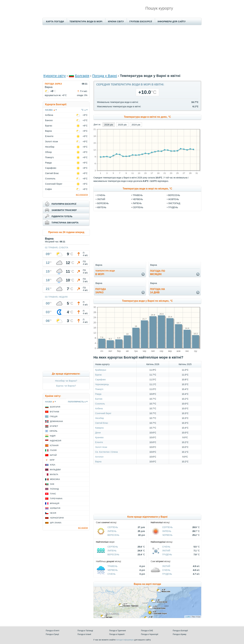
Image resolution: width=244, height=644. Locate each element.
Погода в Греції (52, 634)
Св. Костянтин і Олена (106, 452)
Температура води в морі (86, 21)
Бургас (98, 375)
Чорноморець (102, 384)
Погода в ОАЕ (147, 631)
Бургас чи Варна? (66, 386)
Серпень (138, 207)
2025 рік (122, 125)
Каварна (99, 428)
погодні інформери (125, 640)
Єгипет (54, 426)
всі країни (83, 528)
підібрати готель (62, 216)
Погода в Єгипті (53, 631)
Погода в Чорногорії (150, 634)
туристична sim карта (65, 223)
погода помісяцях (157, 273)
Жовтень (174, 199)
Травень (138, 195)
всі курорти (82, 195)
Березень (103, 203)
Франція (55, 503)
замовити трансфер (64, 210)
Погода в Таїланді (85, 631)
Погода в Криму (179, 634)
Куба (53, 465)
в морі (105, 273)
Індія (53, 436)
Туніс (53, 494)
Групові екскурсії (141, 21)
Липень (137, 203)
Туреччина (56, 499)
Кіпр (52, 460)
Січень (101, 195)
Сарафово (100, 380)
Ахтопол (99, 457)
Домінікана (56, 421)
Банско (49, 120)
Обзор (48, 152)
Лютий (101, 199)
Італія (53, 450)
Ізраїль (53, 431)
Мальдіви (55, 470)
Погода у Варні (105, 76)
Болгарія (82, 76)
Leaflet (188, 617)
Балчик (99, 399)
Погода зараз (53, 84)
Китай (53, 455)
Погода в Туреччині (118, 631)
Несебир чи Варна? (66, 381)
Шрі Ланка (56, 523)
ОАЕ (52, 484)
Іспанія (54, 445)
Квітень (102, 207)
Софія (48, 189)
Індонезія (55, 441)
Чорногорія (57, 518)
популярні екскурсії (64, 204)
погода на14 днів (157, 291)
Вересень (174, 195)
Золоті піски (101, 447)
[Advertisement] (122, 49)
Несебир (99, 418)
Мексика (55, 479)
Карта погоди (55, 21)
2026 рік (109, 125)
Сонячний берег (103, 413)
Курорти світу (55, 76)
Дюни (98, 433)
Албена (99, 408)
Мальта (54, 474)
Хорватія (55, 508)
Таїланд (54, 489)
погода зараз (101, 291)
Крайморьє (101, 370)
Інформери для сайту (172, 21)
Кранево (99, 437)
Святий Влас (102, 423)
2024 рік (136, 125)
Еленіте (99, 442)
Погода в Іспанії (84, 634)
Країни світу (116, 21)
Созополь (100, 404)
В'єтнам (54, 412)
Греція (54, 416)
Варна (98, 462)
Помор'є (99, 389)
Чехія (53, 513)
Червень (138, 199)
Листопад (174, 203)
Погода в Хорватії (117, 634)
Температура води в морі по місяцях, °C (147, 189)
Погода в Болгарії (180, 631)
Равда (98, 394)
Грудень (173, 207)
